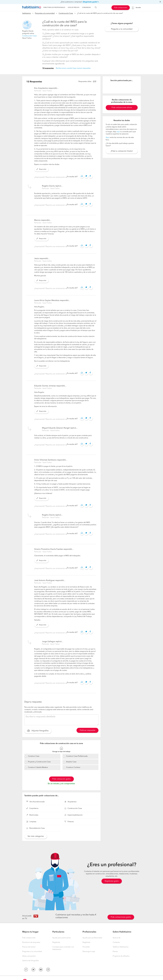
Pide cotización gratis (61, 779)
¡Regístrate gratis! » (91, 2)
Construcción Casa (66, 13)
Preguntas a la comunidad (45, 13)
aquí (118, 132)
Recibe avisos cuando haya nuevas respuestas (73, 68)
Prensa (115, 952)
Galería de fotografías (31, 961)
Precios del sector (29, 947)
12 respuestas (48, 68)
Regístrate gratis (112, 881)
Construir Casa (34, 756)
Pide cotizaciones (121, 8)
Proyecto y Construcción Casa (39, 762)
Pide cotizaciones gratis (121, 917)
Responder (41, 169)
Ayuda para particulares (61, 938)
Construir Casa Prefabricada (77, 756)
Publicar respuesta (87, 730)
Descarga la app (89, 952)
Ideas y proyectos (29, 956)
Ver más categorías (36, 836)
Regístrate (56, 942)
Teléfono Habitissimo (121, 947)
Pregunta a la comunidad (122, 29)
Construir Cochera (73, 767)
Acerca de (117, 938)
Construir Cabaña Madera (38, 767)
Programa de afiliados (121, 956)
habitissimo (27, 13)
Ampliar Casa (71, 762)
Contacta (116, 942)
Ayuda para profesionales (92, 938)
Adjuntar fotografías (38, 731)
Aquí (107, 138)
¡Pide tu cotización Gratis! (122, 151)
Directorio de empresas (31, 942)
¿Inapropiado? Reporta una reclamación (50, 177)
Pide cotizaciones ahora (122, 108)
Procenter (86, 947)
